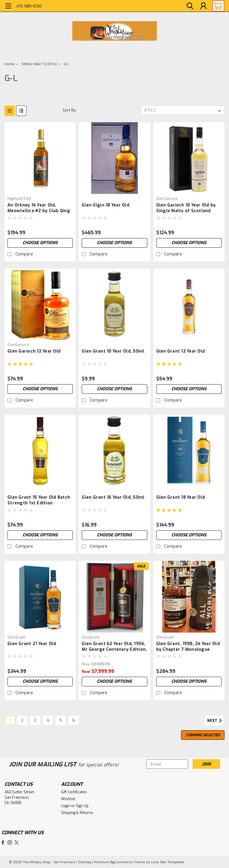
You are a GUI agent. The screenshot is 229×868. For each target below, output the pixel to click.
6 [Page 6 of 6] (74, 720)
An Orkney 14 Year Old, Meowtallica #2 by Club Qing (39, 208)
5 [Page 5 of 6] (61, 720)
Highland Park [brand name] (19, 199)
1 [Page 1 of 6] (10, 720)
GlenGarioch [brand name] (167, 199)
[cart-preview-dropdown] (217, 6)
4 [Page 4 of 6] (48, 720)
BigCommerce (121, 862)
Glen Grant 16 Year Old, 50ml (113, 497)
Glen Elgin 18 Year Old (106, 205)
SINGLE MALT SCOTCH (39, 64)
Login (66, 806)
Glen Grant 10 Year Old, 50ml (113, 351)
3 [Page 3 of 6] (35, 720)
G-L (66, 64)
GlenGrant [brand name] (16, 637)
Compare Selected (203, 735)
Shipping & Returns (77, 813)
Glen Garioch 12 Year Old (34, 351)
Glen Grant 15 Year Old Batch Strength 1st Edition (39, 500)
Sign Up (82, 806)
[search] (190, 6)
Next (216, 721)
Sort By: (70, 110)
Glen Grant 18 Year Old (181, 497)
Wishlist (68, 799)
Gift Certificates (74, 792)
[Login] (203, 6)
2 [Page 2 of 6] (22, 720)
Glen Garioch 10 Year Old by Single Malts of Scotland (186, 208)
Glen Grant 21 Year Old (32, 644)
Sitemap (85, 862)
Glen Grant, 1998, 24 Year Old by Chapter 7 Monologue (188, 647)
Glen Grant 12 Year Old (181, 351)
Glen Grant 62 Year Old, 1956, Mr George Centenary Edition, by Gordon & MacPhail (114, 647)
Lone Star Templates (167, 862)
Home (9, 64)
